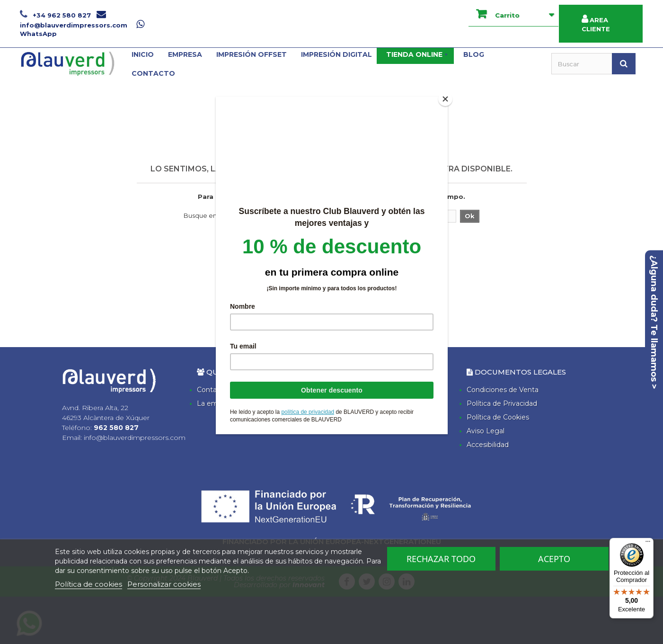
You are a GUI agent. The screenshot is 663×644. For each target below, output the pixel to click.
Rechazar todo (441, 559)
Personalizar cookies (164, 584)
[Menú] (648, 544)
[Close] (445, 99)
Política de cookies (88, 584)
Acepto (554, 559)
